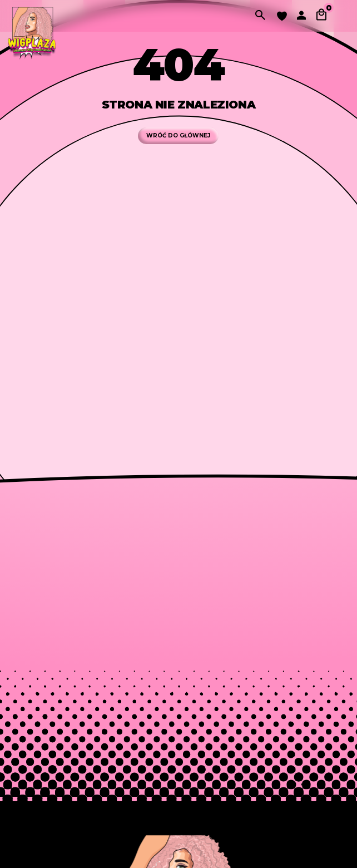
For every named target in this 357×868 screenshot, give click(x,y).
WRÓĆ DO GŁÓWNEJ (178, 135)
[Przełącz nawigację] (344, 16)
